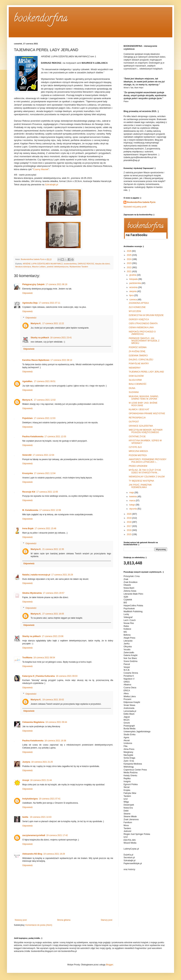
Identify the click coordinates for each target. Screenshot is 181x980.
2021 (129, 271)
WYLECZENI (135, 311)
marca (133, 501)
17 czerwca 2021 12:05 (47, 492)
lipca (132, 295)
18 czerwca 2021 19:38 (55, 741)
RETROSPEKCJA (137, 418)
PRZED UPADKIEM (138, 466)
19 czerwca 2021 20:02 (53, 700)
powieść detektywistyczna (58, 267)
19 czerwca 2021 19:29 (54, 854)
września (134, 287)
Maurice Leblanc (39, 267)
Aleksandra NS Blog (32, 854)
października (135, 283)
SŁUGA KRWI (135, 380)
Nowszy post (21, 920)
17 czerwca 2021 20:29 (62, 575)
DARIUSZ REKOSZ (86, 264)
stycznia (133, 509)
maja (132, 493)
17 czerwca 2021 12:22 (53, 323)
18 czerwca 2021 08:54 (44, 658)
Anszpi (26, 780)
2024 (129, 259)
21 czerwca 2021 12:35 (53, 549)
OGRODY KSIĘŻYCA (139, 319)
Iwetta (25, 817)
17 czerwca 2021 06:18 (56, 284)
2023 (129, 263)
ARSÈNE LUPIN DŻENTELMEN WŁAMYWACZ (43, 264)
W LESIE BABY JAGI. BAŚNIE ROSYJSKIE (143, 404)
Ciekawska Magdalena (33, 722)
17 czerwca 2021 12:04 (43, 455)
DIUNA (132, 388)
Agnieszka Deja (30, 303)
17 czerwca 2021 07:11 (49, 303)
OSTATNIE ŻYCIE (137, 437)
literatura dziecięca (23, 267)
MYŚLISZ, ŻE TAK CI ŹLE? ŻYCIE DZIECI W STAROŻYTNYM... (145, 471)
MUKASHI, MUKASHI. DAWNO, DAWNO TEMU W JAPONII (144, 398)
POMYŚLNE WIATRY (139, 364)
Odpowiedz (27, 293)
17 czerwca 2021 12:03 (45, 418)
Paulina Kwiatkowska (33, 437)
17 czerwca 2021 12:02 (45, 400)
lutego (132, 505)
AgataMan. (28, 381)
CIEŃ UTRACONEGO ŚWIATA (143, 323)
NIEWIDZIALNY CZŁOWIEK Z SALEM (147, 477)
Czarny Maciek (41, 169)
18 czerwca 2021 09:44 (56, 722)
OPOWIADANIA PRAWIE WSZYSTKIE (147, 413)
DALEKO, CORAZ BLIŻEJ (141, 360)
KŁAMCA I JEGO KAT (139, 409)
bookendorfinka (70, 264)
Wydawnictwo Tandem (79, 267)
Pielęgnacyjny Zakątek (33, 284)
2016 (129, 530)
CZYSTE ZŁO (135, 447)
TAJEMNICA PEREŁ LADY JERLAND (146, 372)
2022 (129, 267)
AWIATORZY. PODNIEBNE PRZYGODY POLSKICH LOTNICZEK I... (148, 461)
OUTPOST (134, 422)
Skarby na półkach (40, 338)
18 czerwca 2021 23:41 (61, 338)
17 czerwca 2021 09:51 (45, 381)
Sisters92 (27, 455)
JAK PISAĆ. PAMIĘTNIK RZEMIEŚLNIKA (140, 486)
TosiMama (27, 658)
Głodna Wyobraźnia (32, 593)
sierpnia (133, 291)
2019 (129, 518)
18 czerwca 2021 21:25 (42, 762)
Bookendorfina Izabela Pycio (141, 202)
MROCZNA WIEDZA (138, 451)
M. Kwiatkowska (30, 510)
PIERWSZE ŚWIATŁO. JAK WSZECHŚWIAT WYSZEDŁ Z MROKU (144, 341)
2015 (129, 534)
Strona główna (64, 920)
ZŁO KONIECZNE (137, 307)
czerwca (133, 300)
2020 (129, 514)
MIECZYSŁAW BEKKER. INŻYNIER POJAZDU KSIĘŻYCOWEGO (146, 431)
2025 (129, 255)
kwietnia (133, 497)
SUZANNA (134, 392)
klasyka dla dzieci (103, 264)
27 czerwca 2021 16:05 (53, 614)
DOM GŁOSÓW (136, 376)
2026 (129, 251)
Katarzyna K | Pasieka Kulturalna (39, 676)
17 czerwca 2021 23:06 (53, 636)
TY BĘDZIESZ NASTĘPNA (141, 481)
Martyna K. (36, 323)
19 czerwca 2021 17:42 (57, 835)
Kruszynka (28, 473)
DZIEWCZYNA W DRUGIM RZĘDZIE (146, 315)
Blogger (110, 965)
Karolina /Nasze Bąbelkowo (36, 360)
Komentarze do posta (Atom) (39, 925)
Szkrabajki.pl (52, 185)
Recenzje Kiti (29, 492)
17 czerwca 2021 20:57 (54, 593)
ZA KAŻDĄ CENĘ (137, 351)
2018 (129, 522)
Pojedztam (27, 418)
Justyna (26, 762)
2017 (129, 526)
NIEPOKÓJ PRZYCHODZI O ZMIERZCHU (142, 333)
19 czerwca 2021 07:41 (50, 799)
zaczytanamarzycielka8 (34, 835)
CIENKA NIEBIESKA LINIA (141, 327)
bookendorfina (41, 19)
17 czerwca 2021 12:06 (50, 510)
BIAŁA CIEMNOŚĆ (138, 384)
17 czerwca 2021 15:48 (45, 528)
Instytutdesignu (30, 799)
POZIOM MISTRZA (138, 455)
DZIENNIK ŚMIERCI (138, 356)
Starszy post (107, 920)
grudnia (133, 275)
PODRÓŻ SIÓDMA (138, 347)
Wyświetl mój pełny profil (135, 207)
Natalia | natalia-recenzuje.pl (36, 575)
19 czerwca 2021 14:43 (41, 817)
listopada (134, 279)
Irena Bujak (28, 528)
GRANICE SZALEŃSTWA (141, 426)
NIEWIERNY (135, 368)
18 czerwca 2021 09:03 (67, 676)
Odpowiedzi (31, 318)
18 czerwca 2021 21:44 (41, 780)
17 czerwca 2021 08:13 (61, 360)
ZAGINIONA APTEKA (139, 303)
